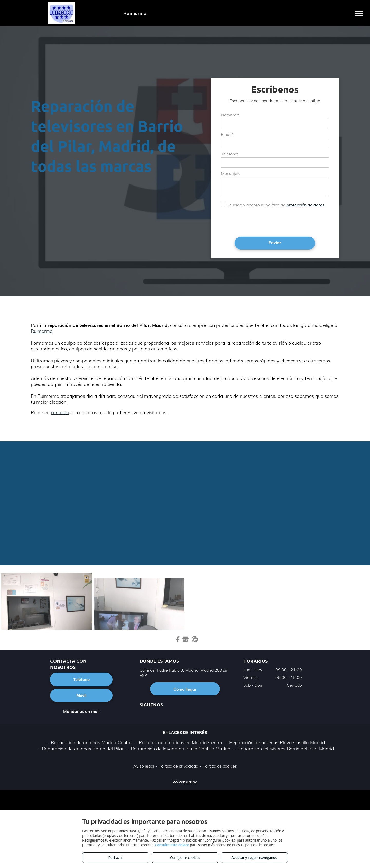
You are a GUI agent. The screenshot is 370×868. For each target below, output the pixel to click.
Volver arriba (185, 782)
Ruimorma (42, 331)
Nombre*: (230, 115)
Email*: (228, 134)
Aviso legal (144, 766)
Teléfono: (230, 154)
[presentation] (260, 221)
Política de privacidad (178, 766)
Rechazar (115, 858)
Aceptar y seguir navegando (254, 858)
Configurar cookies (185, 858)
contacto (60, 413)
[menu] (359, 13)
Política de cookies (220, 766)
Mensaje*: (230, 173)
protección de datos (306, 205)
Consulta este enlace (172, 845)
